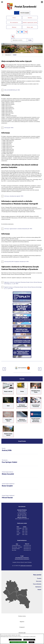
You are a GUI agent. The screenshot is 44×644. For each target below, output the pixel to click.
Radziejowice (38, 584)
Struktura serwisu (22, 614)
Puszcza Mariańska (37, 581)
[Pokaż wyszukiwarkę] (13, 35)
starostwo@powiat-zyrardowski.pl (22, 556)
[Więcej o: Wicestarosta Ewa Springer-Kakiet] (20, 459)
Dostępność (22, 625)
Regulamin (22, 619)
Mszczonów (39, 579)
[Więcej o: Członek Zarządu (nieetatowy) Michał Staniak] (20, 494)
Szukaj (30, 38)
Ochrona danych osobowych (15, 640)
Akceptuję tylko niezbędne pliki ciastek (18, 642)
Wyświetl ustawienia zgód (29, 640)
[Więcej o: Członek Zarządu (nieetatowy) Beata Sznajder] (20, 482)
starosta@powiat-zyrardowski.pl (22, 555)
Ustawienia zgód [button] (22, 630)
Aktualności (8, 53)
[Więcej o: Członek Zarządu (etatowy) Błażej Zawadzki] (20, 471)
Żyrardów (39, 576)
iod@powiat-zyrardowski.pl (26, 563)
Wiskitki (39, 587)
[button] (2, 2)
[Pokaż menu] (42, 2)
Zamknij (31, 642)
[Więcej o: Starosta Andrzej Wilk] (20, 447)
